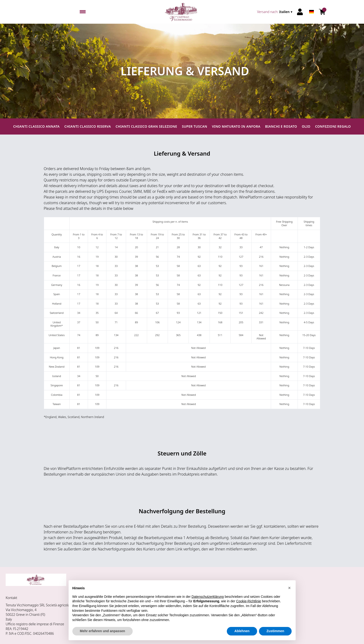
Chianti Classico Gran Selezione (146, 126)
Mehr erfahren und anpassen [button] (103, 631)
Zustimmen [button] (275, 631)
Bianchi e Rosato (281, 126)
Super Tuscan (195, 126)
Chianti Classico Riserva (88, 126)
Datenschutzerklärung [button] (208, 597)
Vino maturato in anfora (236, 126)
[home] (182, 12)
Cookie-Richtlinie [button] (249, 601)
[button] (289, 588)
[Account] (300, 12)
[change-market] (275, 12)
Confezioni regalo (333, 126)
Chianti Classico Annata (36, 126)
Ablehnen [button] (242, 631)
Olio (306, 126)
